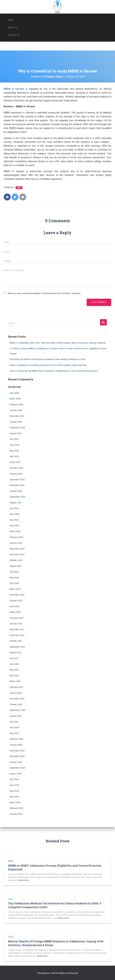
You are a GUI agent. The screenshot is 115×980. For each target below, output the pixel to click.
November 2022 (17, 595)
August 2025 (15, 433)
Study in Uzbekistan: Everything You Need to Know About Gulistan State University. (48, 365)
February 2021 (16, 687)
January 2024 (16, 543)
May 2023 (14, 578)
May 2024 (14, 520)
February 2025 (16, 468)
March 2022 (15, 612)
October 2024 (16, 491)
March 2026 (15, 399)
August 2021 (15, 652)
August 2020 (15, 716)
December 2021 (17, 629)
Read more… (24, 880)
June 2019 (14, 785)
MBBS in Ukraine (14, 89)
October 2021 (16, 641)
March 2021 (15, 681)
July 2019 (14, 779)
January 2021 (16, 693)
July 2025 (14, 439)
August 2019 (15, 774)
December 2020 (17, 699)
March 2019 (15, 802)
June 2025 (14, 445)
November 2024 (17, 485)
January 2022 (16, 624)
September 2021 (17, 647)
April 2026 (14, 393)
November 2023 (17, 554)
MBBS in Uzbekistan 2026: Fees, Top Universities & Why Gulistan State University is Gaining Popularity (58, 343)
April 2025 (14, 456)
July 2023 (14, 572)
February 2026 (16, 405)
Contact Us (14, 35)
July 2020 (14, 722)
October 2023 (16, 560)
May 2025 (14, 451)
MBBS (19, 187)
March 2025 (15, 462)
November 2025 (17, 416)
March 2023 (15, 589)
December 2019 (17, 751)
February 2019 (16, 808)
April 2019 (14, 797)
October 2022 (16, 601)
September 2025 (17, 428)
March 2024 (15, 531)
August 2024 (15, 503)
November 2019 (17, 756)
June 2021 (14, 664)
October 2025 (16, 422)
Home (11, 20)
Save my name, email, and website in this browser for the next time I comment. (44, 293)
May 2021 (14, 670)
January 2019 (16, 814)
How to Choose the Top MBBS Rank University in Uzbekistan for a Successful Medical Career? (54, 371)
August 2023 (15, 566)
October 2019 (16, 762)
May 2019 (14, 791)
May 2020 (14, 733)
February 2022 (16, 618)
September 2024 (17, 497)
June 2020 (14, 727)
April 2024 (14, 526)
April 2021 (14, 676)
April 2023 (14, 583)
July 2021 (14, 658)
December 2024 (17, 480)
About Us (13, 28)
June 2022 (14, 606)
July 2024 (14, 508)
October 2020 (16, 704)
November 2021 (17, 635)
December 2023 (17, 549)
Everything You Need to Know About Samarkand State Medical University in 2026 (47, 359)
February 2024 (16, 537)
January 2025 (16, 474)
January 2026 (16, 410)
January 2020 (16, 745)
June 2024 (14, 514)
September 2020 (17, 710)
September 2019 (17, 768)
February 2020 (16, 739)
